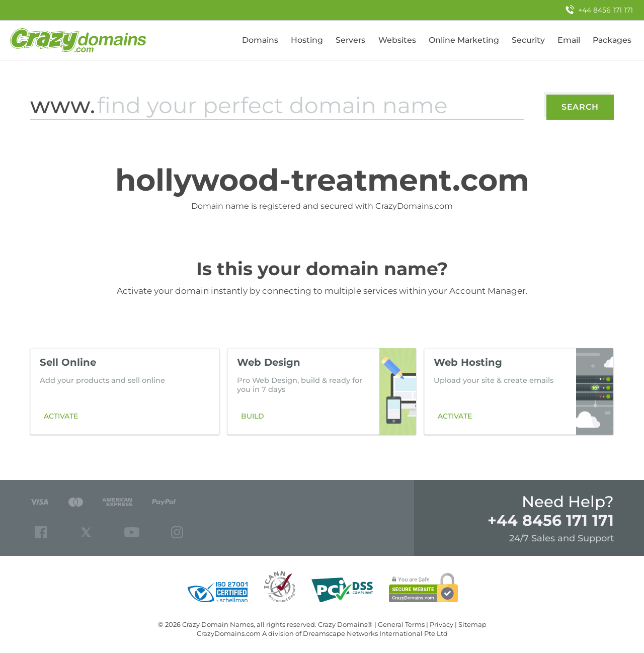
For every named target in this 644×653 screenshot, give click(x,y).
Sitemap (472, 624)
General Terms (401, 624)
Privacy (441, 624)
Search (580, 107)
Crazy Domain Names (218, 624)
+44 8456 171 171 (551, 520)
